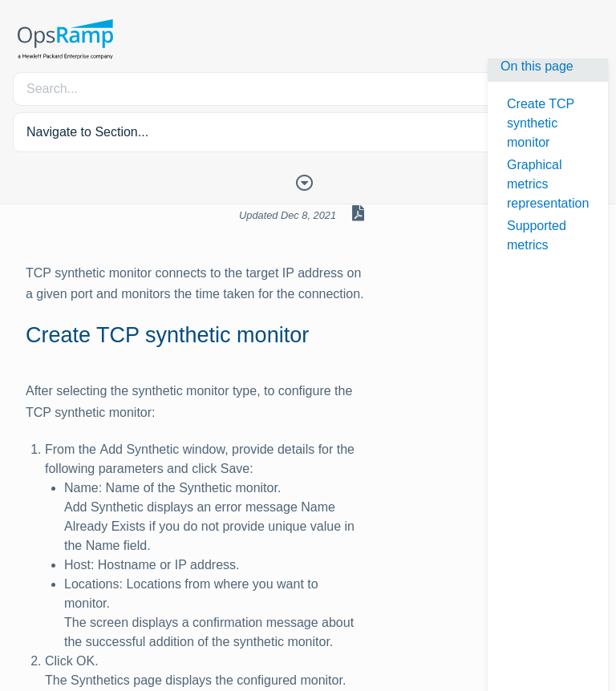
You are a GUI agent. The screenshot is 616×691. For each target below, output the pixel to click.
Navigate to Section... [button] (87, 132)
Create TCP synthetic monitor (541, 123)
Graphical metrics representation (548, 184)
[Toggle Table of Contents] (308, 181)
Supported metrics (537, 235)
